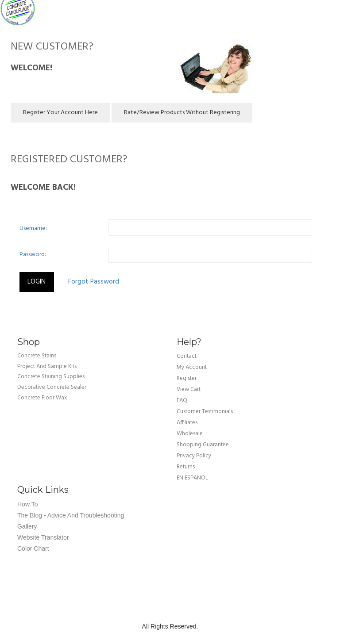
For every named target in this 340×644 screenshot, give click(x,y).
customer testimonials (205, 412)
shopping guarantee (203, 445)
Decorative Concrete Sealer (52, 387)
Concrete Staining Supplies (51, 377)
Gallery (27, 526)
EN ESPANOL (192, 478)
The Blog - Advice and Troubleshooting (71, 515)
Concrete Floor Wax (42, 397)
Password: (33, 255)
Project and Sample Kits (47, 366)
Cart (327, 9)
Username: (33, 228)
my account (192, 367)
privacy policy (194, 456)
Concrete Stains (37, 356)
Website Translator (43, 537)
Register (187, 378)
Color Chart (33, 548)
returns (186, 467)
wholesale (190, 434)
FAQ (182, 401)
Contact (187, 356)
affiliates (187, 423)
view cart (189, 389)
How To (27, 504)
